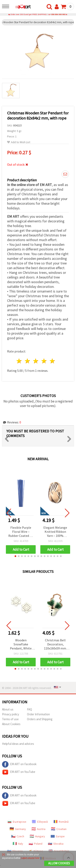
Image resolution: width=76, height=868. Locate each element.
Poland (36, 844)
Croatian (59, 829)
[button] (15, 556)
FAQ (29, 709)
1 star (19, 361)
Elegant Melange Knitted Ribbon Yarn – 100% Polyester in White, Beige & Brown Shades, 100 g (55, 532)
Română (61, 822)
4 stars (44, 361)
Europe (58, 836)
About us (8, 709)
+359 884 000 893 (58, 14)
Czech (18, 836)
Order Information (38, 714)
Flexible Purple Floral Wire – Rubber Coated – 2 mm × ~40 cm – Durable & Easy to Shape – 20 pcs (21, 532)
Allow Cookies (59, 863)
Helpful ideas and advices (18, 744)
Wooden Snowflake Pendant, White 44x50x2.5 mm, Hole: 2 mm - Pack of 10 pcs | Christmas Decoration (21, 644)
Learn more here (30, 858)
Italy (18, 844)
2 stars (28, 361)
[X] (4, 854)
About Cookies (11, 724)
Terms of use (10, 719)
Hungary (37, 836)
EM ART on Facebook (19, 764)
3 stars (36, 361)
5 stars (52, 361)
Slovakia (56, 844)
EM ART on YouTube (19, 772)
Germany (18, 829)
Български (17, 822)
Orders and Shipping (40, 719)
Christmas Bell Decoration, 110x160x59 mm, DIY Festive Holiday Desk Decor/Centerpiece (55, 644)
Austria (39, 829)
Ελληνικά (40, 822)
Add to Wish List (19, 142)
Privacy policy (11, 714)
